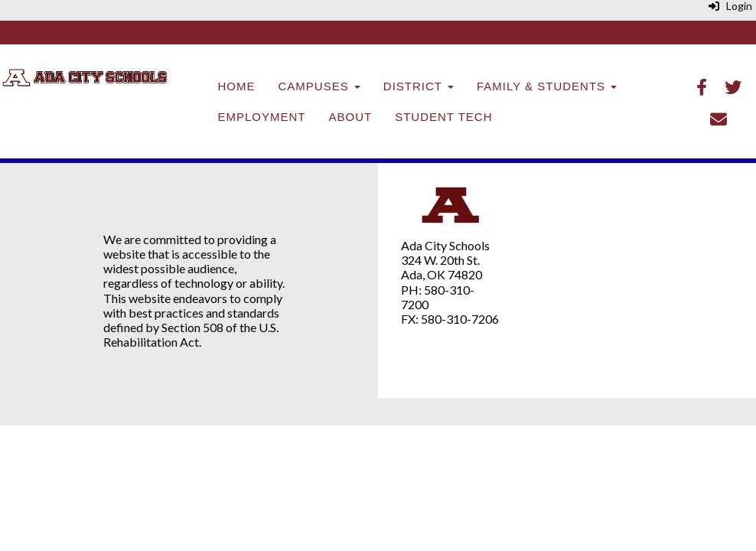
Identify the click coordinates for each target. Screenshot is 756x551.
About (351, 117)
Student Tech (443, 117)
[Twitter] (733, 88)
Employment (262, 117)
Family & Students (547, 86)
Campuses (319, 86)
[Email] (719, 121)
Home (237, 86)
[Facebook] (702, 88)
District (419, 86)
